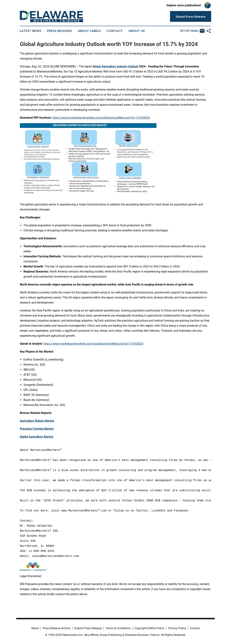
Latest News (30, 31)
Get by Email (192, 31)
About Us (137, 31)
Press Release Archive (56, 628)
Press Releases (59, 31)
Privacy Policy (177, 628)
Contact (115, 31)
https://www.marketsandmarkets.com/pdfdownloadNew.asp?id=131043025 (101, 118)
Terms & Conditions (118, 628)
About (35, 628)
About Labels (89, 31)
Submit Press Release (88, 628)
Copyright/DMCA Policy (149, 628)
